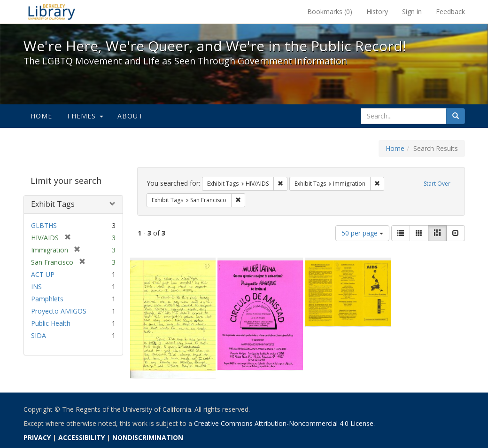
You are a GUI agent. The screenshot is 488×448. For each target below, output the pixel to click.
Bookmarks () (330, 12)
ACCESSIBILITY (81, 437)
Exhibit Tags (53, 204)
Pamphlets (47, 299)
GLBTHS (44, 225)
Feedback (450, 12)
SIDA (39, 335)
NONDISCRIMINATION (148, 437)
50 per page (362, 233)
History (377, 12)
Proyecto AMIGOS (59, 311)
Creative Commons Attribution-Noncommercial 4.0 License (284, 423)
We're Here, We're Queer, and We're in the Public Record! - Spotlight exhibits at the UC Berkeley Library (52, 12)
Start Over (437, 184)
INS (36, 287)
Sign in (412, 12)
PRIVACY (37, 437)
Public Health (51, 323)
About (130, 116)
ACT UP (43, 274)
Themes (85, 116)
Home (42, 116)
